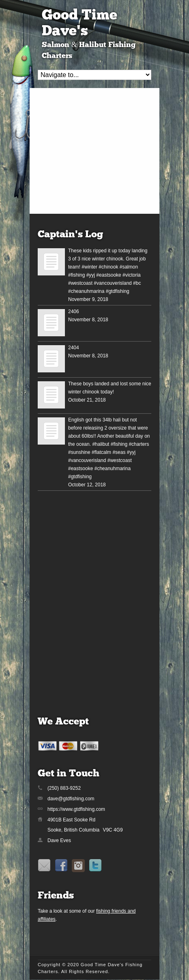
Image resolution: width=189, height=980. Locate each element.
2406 (74, 312)
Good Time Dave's (79, 24)
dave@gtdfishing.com (71, 799)
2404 (74, 348)
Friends (56, 896)
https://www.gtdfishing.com (76, 809)
